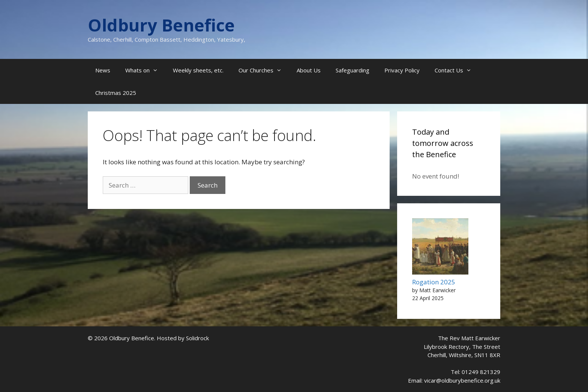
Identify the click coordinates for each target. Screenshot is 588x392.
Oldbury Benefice (161, 25)
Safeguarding (352, 70)
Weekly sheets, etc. (198, 70)
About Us (309, 70)
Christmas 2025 (116, 93)
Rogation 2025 (434, 282)
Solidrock (197, 338)
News (103, 70)
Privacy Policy (402, 70)
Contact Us (457, 70)
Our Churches (264, 70)
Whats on (145, 70)
